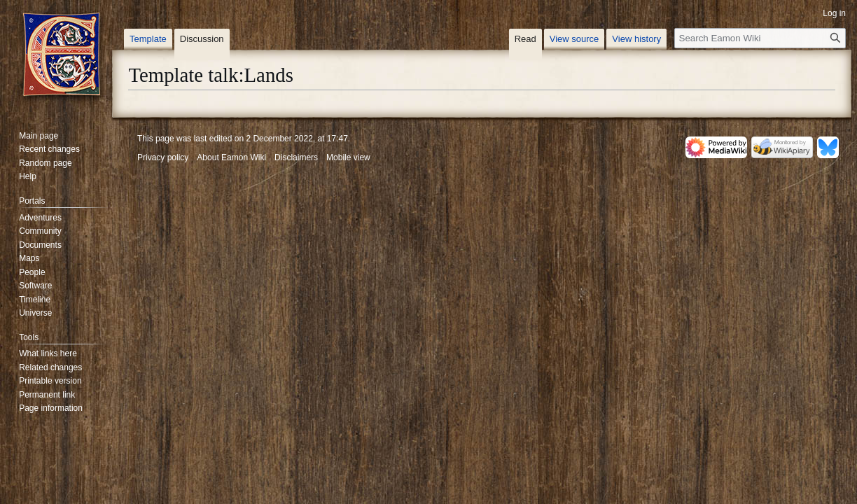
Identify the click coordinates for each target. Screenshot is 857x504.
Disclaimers (296, 157)
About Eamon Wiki (231, 157)
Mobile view (348, 157)
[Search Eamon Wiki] (760, 38)
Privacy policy (163, 157)
